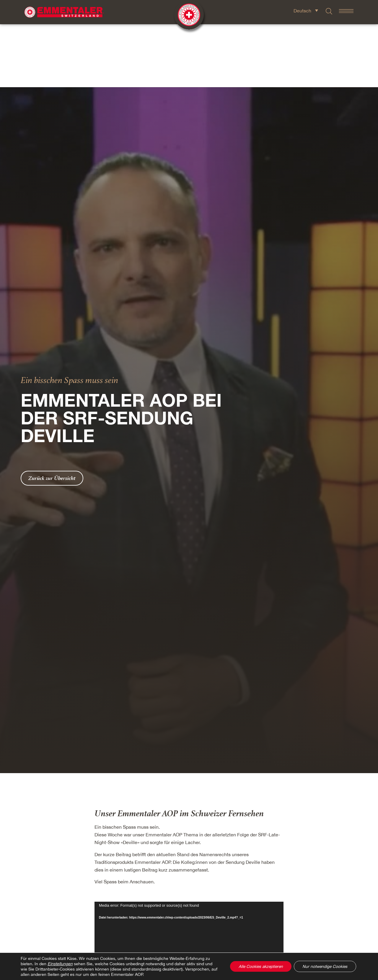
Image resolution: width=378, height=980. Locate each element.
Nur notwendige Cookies (324, 966)
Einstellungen (60, 964)
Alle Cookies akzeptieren (258, 966)
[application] (189, 892)
